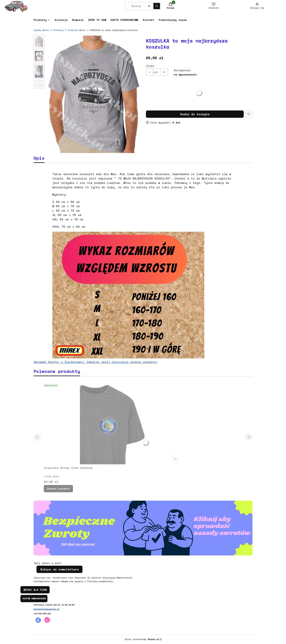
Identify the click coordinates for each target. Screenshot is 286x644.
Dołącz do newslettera (59, 569)
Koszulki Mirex (77, 30)
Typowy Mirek (41, 30)
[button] (157, 6)
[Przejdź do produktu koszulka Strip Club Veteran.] (112, 423)
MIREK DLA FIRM (35, 590)
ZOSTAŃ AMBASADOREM (34, 598)
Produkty (58, 30)
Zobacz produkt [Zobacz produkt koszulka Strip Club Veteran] (58, 489)
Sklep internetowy (142, 639)
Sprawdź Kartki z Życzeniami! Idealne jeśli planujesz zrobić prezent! (96, 362)
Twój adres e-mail (48, 563)
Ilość (150, 66)
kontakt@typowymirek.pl (46, 609)
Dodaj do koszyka (195, 114)
